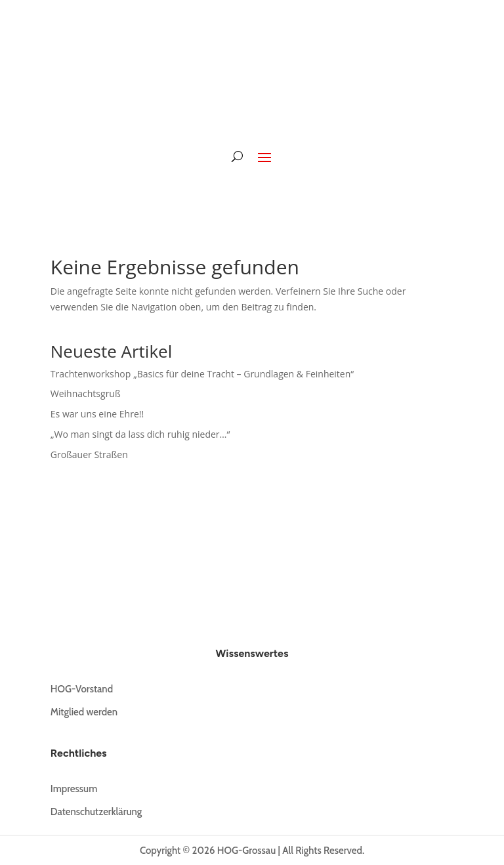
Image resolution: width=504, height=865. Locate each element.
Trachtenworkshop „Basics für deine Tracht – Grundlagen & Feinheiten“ (202, 374)
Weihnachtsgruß (86, 393)
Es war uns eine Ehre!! (97, 414)
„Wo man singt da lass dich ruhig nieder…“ (140, 434)
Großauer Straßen (89, 454)
